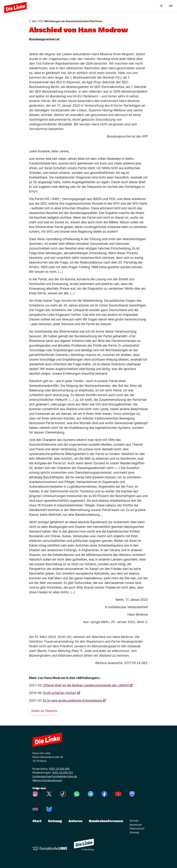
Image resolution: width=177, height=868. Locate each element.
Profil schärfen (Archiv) (60, 693)
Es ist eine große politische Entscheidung (72, 701)
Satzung (55, 821)
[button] (171, 5)
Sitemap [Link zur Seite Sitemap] (134, 832)
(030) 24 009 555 (63, 773)
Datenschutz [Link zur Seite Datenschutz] (137, 828)
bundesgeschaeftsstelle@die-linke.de (55, 776)
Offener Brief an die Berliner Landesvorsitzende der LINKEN (86, 685)
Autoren (75, 821)
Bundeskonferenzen (106, 821)
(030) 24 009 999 (59, 769)
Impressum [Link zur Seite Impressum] (136, 825)
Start (37, 821)
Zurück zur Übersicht (44, 711)
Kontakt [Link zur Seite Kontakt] (134, 821)
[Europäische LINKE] (50, 848)
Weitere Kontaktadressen (47, 780)
